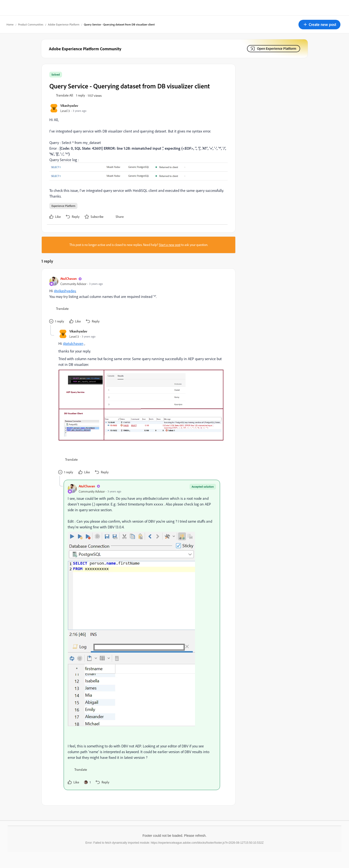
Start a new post (170, 245)
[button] (319, 25)
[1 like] (87, 782)
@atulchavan (73, 343)
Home (10, 24)
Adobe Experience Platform (64, 24)
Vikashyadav (69, 105)
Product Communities (31, 24)
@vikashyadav (65, 291)
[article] (137, 301)
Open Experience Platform (277, 49)
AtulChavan (69, 278)
